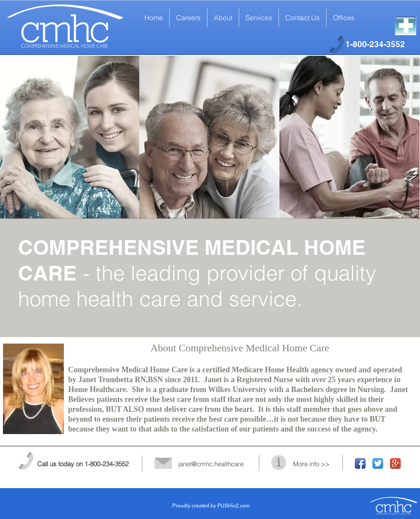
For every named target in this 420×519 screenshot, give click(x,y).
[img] (209, 137)
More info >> (311, 464)
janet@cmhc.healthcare (211, 464)
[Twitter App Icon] (378, 463)
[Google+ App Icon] (395, 463)
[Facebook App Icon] (360, 463)
